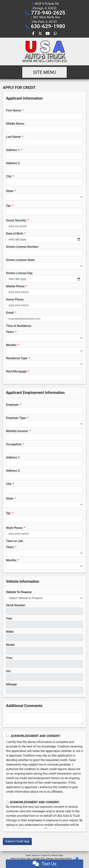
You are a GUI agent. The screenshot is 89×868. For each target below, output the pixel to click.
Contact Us (46, 855)
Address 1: (13, 150)
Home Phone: (15, 299)
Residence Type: (17, 358)
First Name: (14, 110)
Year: (9, 618)
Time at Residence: (19, 326)
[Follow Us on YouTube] (48, 34)
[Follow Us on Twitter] (40, 34)
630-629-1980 (48, 26)
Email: (10, 313)
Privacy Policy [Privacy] (58, 855)
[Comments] (44, 719)
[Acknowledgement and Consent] (7, 736)
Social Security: (16, 220)
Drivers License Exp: (19, 273)
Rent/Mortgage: (17, 371)
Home (28, 855)
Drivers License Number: (22, 247)
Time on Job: (15, 541)
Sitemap (49, 858)
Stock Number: (16, 605)
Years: (10, 332)
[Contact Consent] (7, 802)
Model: (11, 645)
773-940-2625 (48, 13)
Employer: (13, 405)
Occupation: (14, 444)
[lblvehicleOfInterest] (44, 598)
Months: (12, 345)
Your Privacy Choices (66, 858)
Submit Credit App (17, 841)
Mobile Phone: (16, 286)
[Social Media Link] (55, 34)
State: (10, 191)
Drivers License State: (21, 260)
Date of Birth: (15, 234)
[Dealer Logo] (45, 51)
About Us (36, 855)
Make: (10, 632)
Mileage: (12, 684)
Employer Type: (16, 418)
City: (9, 176)
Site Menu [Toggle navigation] (45, 72)
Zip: (9, 206)
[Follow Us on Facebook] (34, 34)
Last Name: (14, 137)
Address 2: (13, 163)
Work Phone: (15, 528)
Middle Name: (15, 124)
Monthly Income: (17, 431)
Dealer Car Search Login (21, 858)
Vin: (9, 671)
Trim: (9, 658)
